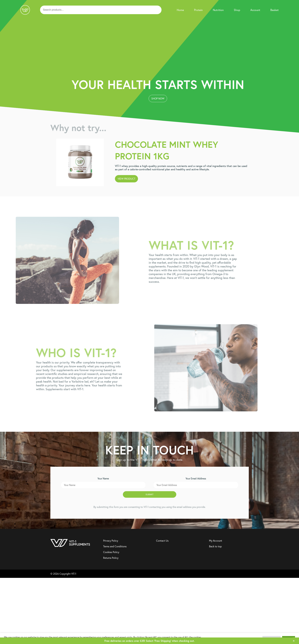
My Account (216, 541)
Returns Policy (111, 558)
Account (255, 10)
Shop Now (148, 74)
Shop (237, 10)
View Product (126, 179)
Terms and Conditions (115, 546)
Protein (198, 10)
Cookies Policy (111, 552)
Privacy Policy (111, 541)
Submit (149, 494)
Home (180, 10)
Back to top (215, 546)
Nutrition (218, 10)
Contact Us (162, 541)
